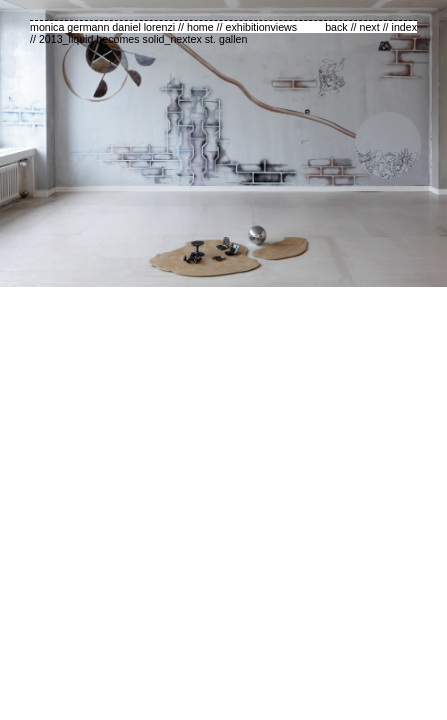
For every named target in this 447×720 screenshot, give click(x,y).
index (404, 27)
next (370, 27)
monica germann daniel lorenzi (102, 27)
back (336, 27)
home (200, 27)
